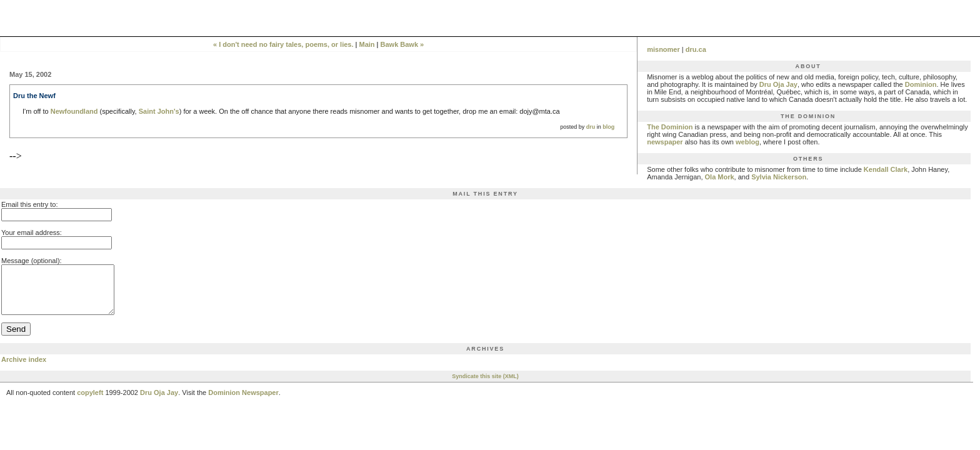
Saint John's (159, 111)
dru (591, 127)
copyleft (90, 402)
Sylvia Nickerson (779, 177)
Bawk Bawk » (402, 44)
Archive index (24, 369)
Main (367, 44)
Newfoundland (74, 111)
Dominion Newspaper (243, 402)
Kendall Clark (886, 169)
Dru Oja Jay (778, 84)
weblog (747, 142)
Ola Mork (720, 177)
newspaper (665, 142)
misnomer (663, 49)
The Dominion (670, 127)
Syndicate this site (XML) (485, 386)
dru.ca (696, 49)
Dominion (921, 84)
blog (608, 127)
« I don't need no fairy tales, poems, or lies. (283, 44)
